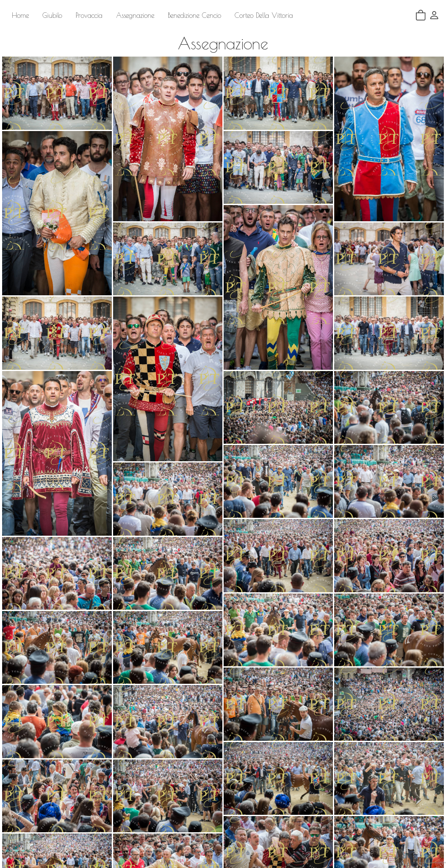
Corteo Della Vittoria (264, 15)
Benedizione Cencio (195, 15)
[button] (434, 15)
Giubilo (52, 15)
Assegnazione (135, 15)
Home (20, 15)
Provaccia (89, 15)
